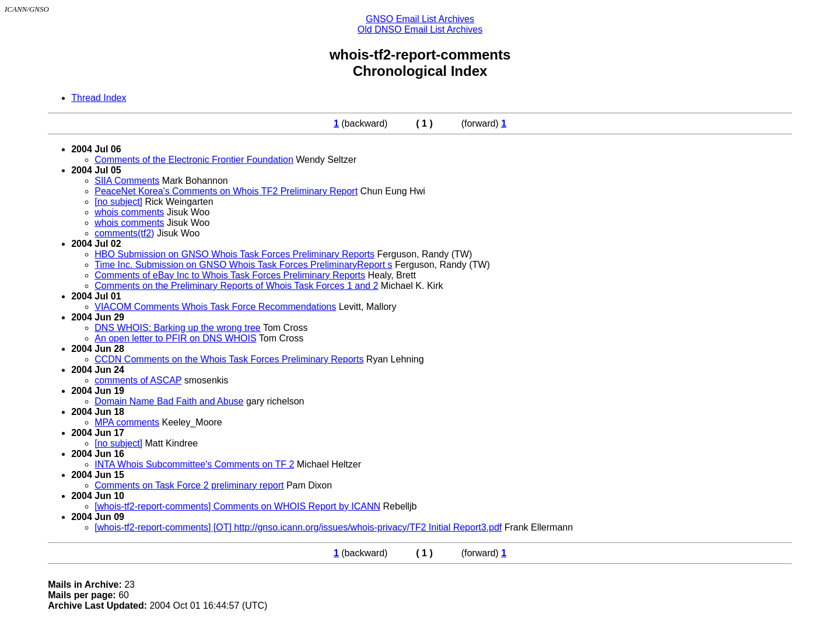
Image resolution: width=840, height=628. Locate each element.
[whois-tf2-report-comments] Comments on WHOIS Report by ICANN (237, 506)
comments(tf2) (124, 233)
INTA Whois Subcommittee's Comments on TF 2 (194, 464)
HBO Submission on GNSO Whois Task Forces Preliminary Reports (235, 254)
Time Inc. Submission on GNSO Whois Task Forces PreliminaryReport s (243, 265)
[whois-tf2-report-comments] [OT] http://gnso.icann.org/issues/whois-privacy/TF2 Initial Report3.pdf (298, 527)
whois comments (129, 212)
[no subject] (118, 202)
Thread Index (99, 98)
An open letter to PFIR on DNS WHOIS (175, 338)
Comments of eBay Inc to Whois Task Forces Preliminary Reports (230, 275)
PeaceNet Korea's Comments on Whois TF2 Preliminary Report (226, 191)
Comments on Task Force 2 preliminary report (189, 485)
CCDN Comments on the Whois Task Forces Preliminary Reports (229, 359)
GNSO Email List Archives (420, 19)
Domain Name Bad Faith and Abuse (169, 401)
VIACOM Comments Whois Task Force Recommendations (215, 307)
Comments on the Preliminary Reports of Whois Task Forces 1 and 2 (236, 286)
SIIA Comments (127, 181)
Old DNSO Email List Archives (420, 29)
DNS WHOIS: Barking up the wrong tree (178, 328)
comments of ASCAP (138, 380)
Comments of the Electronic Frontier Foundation (194, 160)
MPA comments (127, 422)
